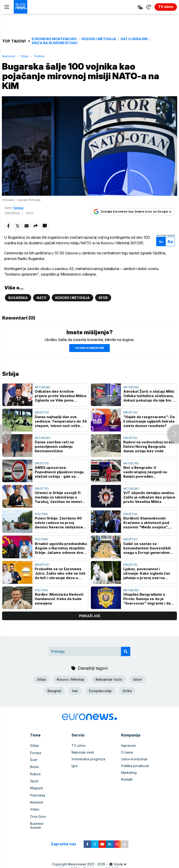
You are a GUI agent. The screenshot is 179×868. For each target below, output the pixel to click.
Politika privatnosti (135, 767)
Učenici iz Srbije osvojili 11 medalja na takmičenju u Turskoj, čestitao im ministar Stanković (60, 498)
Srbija (25, 56)
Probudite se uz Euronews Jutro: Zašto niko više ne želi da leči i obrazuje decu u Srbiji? (60, 574)
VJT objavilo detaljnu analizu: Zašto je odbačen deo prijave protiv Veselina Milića (149, 498)
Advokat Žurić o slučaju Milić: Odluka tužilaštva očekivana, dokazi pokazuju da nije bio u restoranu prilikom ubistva (149, 397)
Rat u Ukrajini (134, 39)
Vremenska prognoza (88, 760)
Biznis (34, 767)
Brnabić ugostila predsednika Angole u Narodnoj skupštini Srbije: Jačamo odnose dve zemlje (61, 549)
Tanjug (18, 209)
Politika (39, 56)
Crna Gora (38, 814)
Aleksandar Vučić (109, 681)
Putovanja (38, 794)
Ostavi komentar (89, 349)
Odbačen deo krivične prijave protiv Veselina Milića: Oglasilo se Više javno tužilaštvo (61, 397)
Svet (34, 760)
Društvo (42, 414)
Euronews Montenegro (54, 39)
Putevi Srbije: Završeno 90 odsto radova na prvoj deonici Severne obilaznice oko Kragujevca (59, 524)
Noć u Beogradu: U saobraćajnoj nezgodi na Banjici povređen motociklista (145, 473)
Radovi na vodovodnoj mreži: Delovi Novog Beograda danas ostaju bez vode (149, 447)
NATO (41, 299)
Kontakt (127, 780)
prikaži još (89, 617)
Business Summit (43, 821)
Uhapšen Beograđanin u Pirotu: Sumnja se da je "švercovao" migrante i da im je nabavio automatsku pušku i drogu (147, 600)
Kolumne (37, 801)
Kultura (35, 774)
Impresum (129, 746)
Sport (34, 780)
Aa (161, 243)
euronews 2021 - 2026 (88, 857)
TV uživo (79, 746)
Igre (75, 767)
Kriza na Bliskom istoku (55, 43)
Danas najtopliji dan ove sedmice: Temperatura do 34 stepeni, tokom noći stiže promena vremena (61, 422)
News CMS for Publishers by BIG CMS (90, 862)
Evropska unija (100, 692)
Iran (75, 692)
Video (35, 807)
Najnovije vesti (83, 753)
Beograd (54, 692)
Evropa (36, 753)
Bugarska (18, 299)
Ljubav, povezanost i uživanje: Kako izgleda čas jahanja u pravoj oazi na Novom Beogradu (147, 574)
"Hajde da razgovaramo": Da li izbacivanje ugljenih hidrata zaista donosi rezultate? (149, 422)
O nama (127, 753)
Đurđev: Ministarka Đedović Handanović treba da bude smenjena (59, 600)
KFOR (103, 299)
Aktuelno (43, 388)
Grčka (127, 692)
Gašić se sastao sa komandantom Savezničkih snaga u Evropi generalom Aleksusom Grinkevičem (147, 549)
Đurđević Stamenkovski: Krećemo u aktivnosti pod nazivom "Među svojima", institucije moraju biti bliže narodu (147, 524)
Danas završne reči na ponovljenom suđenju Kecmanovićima (54, 447)
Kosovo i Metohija (99, 39)
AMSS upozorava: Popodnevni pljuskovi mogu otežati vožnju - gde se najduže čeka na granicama (59, 473)
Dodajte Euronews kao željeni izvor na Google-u (132, 213)
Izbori (138, 681)
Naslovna (9, 56)
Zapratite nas (66, 837)
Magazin (37, 787)
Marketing (129, 774)
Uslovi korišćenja (134, 760)
